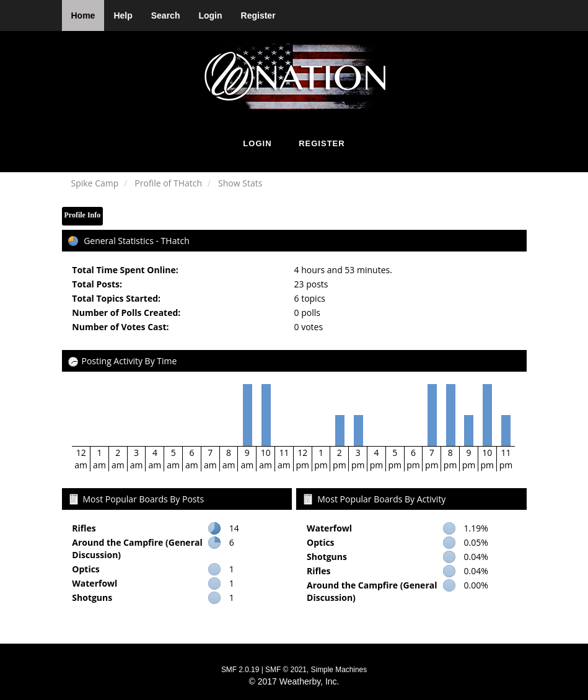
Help (123, 15)
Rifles (84, 528)
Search (166, 15)
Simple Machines (339, 670)
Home (83, 15)
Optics (86, 569)
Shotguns (92, 597)
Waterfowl (94, 583)
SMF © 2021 (286, 670)
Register (258, 15)
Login (210, 15)
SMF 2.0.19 (240, 670)
